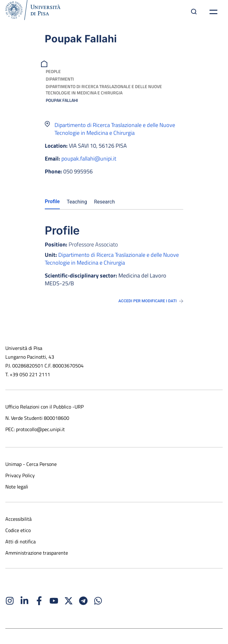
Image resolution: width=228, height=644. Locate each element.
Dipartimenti (60, 79)
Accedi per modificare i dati (151, 301)
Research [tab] (104, 202)
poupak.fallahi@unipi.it (89, 158)
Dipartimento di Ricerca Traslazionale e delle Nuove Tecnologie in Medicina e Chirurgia (104, 90)
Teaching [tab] (77, 202)
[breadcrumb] (45, 63)
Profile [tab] (52, 201)
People (53, 71)
